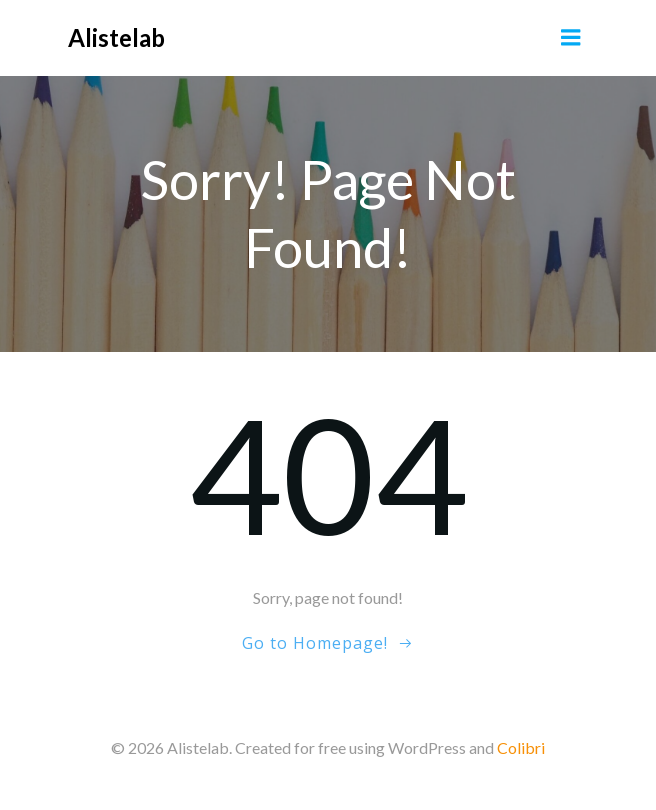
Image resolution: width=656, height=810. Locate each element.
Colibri (521, 747)
